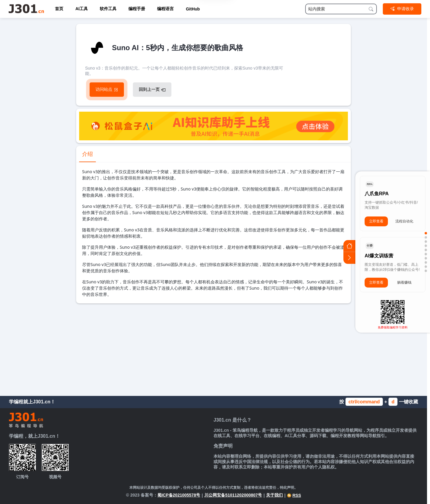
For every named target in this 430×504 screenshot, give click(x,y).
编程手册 (137, 9)
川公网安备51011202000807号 (233, 495)
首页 (59, 9)
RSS (294, 495)
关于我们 (274, 495)
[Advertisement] (214, 348)
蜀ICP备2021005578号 (179, 495)
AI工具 (82, 9)
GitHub (193, 9)
